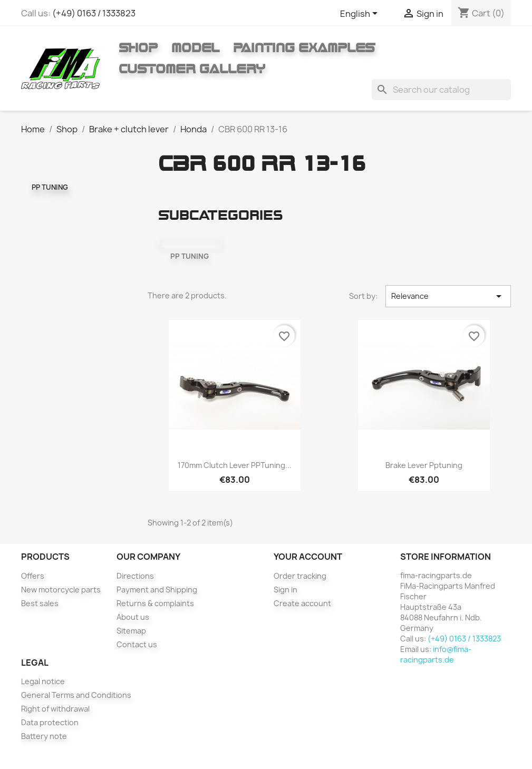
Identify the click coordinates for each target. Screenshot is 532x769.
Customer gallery (192, 69)
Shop (138, 47)
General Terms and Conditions (76, 695)
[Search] (441, 90)
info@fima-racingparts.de (436, 654)
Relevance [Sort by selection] (448, 296)
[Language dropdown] (361, 14)
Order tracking (300, 576)
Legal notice (43, 681)
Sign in (286, 590)
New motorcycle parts (61, 590)
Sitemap (131, 631)
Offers (33, 576)
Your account (308, 557)
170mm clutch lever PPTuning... (235, 465)
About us (133, 617)
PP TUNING (50, 187)
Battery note (44, 736)
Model (195, 47)
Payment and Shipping (157, 590)
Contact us (137, 644)
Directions (135, 576)
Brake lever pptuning (424, 465)
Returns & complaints (155, 603)
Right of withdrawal (55, 709)
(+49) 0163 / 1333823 (94, 13)
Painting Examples (304, 47)
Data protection (50, 722)
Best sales (40, 603)
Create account (302, 603)
